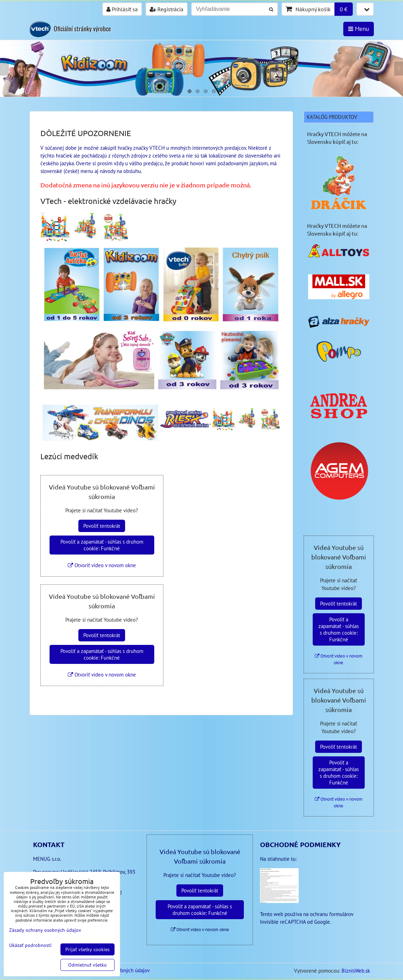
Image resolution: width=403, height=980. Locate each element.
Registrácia (167, 9)
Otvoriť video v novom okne (102, 565)
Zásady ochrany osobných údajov (45, 930)
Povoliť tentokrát (102, 526)
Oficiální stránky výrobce (82, 28)
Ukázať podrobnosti (30, 945)
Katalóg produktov (332, 117)
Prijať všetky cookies (87, 949)
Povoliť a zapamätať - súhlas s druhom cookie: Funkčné (102, 545)
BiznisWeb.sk (356, 971)
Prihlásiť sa (122, 9)
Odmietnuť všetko (87, 965)
